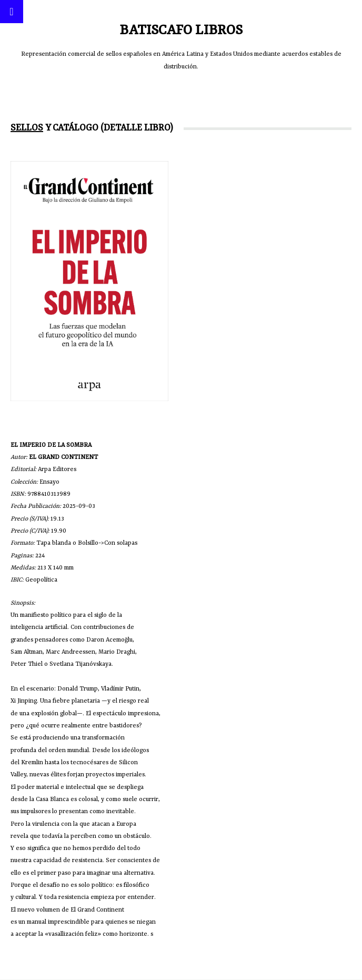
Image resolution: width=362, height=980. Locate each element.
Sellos (27, 128)
